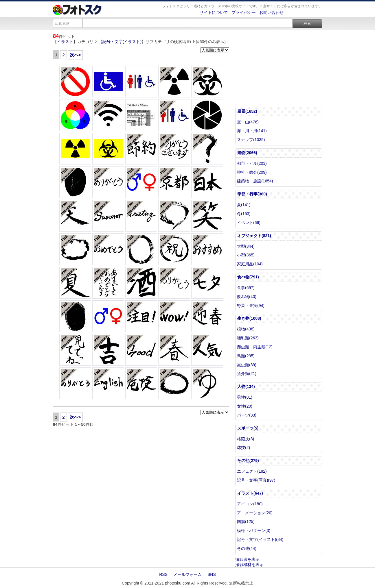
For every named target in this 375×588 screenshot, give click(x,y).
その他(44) (247, 548)
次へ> (75, 55)
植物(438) (246, 329)
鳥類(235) (246, 356)
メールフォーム (187, 574)
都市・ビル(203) (252, 163)
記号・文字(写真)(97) (256, 480)
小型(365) (246, 255)
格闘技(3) (246, 439)
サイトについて (214, 12)
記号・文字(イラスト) (122, 42)
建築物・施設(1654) (255, 181)
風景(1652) (247, 111)
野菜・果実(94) (251, 306)
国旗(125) (246, 522)
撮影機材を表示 (249, 565)
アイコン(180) (250, 504)
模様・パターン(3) (254, 530)
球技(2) (243, 448)
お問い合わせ (271, 12)
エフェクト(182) (252, 471)
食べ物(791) (248, 277)
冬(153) (244, 214)
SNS (212, 574)
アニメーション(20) (255, 513)
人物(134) (246, 387)
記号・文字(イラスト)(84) (260, 539)
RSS (163, 574)
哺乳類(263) (248, 338)
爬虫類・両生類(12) (255, 347)
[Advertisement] (141, 483)
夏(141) (244, 205)
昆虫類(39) (247, 365)
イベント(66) (249, 223)
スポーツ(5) (248, 428)
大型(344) (246, 246)
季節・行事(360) (252, 194)
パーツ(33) (247, 415)
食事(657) (246, 288)
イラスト (65, 42)
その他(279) (248, 461)
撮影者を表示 (247, 559)
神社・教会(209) (252, 172)
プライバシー (244, 12)
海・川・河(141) (252, 131)
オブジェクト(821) (254, 236)
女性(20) (245, 406)
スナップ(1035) (251, 140)
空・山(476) (248, 122)
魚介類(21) (247, 373)
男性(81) (245, 397)
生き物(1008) (249, 318)
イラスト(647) (250, 493)
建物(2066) (247, 153)
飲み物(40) (247, 297)
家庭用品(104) (250, 264)
